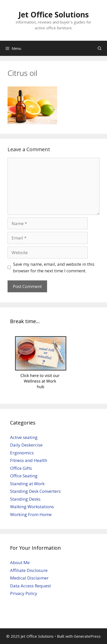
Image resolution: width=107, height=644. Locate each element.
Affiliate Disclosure (29, 570)
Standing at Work (27, 484)
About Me (20, 562)
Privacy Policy (24, 593)
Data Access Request (30, 586)
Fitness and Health (29, 460)
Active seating (24, 437)
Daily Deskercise (26, 445)
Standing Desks (25, 499)
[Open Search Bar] (100, 48)
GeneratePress (87, 636)
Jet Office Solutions (54, 15)
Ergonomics (22, 453)
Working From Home (31, 514)
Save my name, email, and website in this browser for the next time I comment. (54, 267)
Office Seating (24, 476)
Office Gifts (21, 468)
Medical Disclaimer (29, 578)
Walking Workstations (32, 507)
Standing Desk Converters (35, 491)
